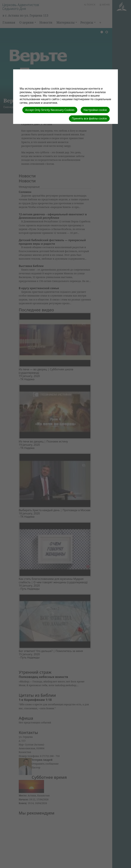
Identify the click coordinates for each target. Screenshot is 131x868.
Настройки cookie (95, 110)
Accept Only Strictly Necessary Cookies (50, 110)
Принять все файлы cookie (89, 118)
